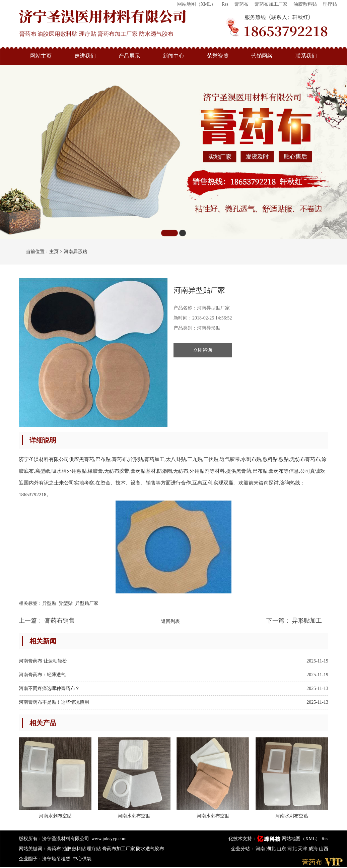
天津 (303, 849)
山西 (324, 849)
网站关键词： (33, 849)
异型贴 (49, 603)
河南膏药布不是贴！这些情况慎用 (54, 702)
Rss (225, 4)
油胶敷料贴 (305, 4)
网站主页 (41, 56)
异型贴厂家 (87, 603)
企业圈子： (30, 859)
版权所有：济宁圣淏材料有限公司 (54, 839)
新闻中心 (173, 56)
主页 (54, 252)
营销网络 (262, 56)
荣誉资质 (218, 56)
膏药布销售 (60, 621)
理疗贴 (330, 4)
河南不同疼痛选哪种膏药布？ (49, 688)
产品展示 (129, 56)
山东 (282, 849)
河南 (261, 849)
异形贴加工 (307, 621)
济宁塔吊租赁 (56, 859)
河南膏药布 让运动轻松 (43, 661)
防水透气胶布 (150, 849)
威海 (314, 849)
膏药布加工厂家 (271, 4)
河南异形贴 (75, 252)
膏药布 (241, 4)
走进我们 (85, 56)
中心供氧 (82, 859)
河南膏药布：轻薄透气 (42, 675)
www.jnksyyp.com (109, 839)
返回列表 (170, 621)
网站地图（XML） (196, 4)
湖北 (272, 849)
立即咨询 (203, 350)
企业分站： (243, 849)
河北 (293, 849)
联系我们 (306, 56)
